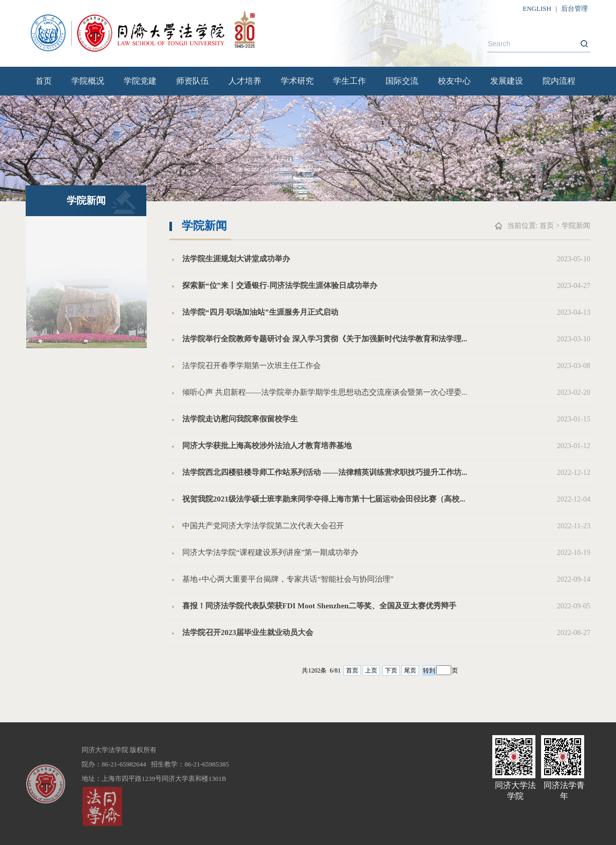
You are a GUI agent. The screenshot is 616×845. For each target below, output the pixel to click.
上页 (371, 670)
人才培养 (245, 81)
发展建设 (507, 81)
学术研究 (297, 81)
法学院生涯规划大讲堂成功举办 (236, 259)
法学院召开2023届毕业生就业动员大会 (248, 632)
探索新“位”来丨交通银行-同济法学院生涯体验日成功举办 (280, 285)
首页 (44, 81)
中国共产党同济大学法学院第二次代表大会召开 (263, 526)
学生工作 (350, 81)
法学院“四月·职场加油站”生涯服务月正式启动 (260, 312)
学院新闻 (576, 226)
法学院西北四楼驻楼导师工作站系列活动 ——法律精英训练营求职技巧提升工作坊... (325, 472)
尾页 (410, 670)
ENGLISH (537, 8)
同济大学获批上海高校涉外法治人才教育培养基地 (267, 446)
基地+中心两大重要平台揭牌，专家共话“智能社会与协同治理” (288, 579)
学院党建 (140, 81)
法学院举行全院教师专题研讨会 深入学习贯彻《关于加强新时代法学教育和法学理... (325, 339)
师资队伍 (192, 81)
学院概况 (88, 81)
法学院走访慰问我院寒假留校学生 (240, 419)
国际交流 (402, 81)
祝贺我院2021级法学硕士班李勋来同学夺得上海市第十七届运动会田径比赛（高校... (324, 499)
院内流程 (559, 81)
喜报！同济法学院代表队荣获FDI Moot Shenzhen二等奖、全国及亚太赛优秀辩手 (319, 606)
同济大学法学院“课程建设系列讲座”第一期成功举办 (270, 552)
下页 (391, 670)
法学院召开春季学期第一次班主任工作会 (252, 366)
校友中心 (454, 81)
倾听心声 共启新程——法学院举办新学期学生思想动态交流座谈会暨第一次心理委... (325, 392)
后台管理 (574, 8)
